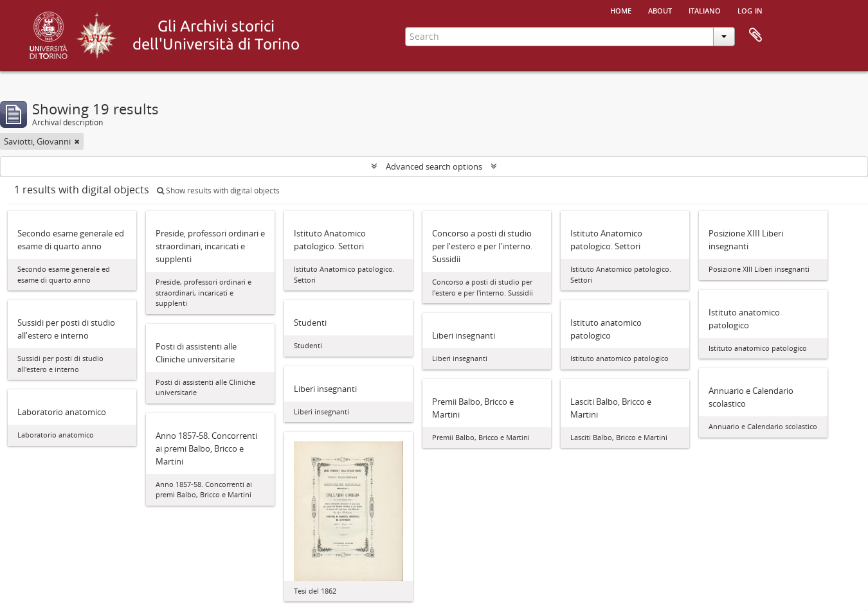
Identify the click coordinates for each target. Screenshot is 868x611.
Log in (750, 10)
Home (621, 10)
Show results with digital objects (218, 190)
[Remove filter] (77, 141)
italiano (705, 10)
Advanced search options (434, 166)
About (660, 10)
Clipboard (755, 35)
